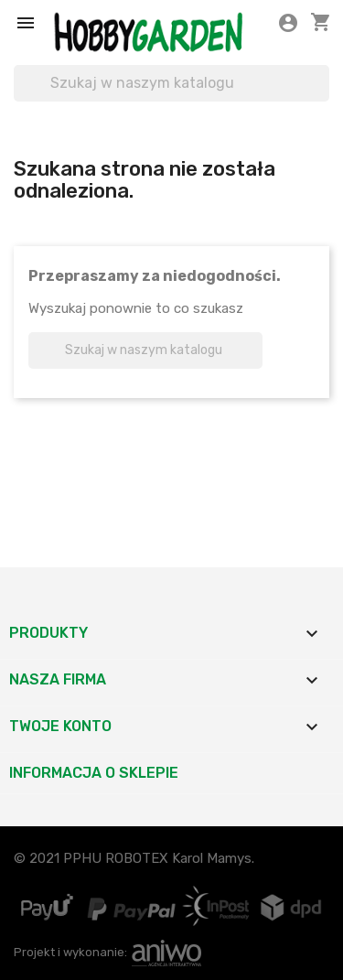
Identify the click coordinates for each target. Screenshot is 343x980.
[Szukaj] (171, 83)
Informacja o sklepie (94, 773)
